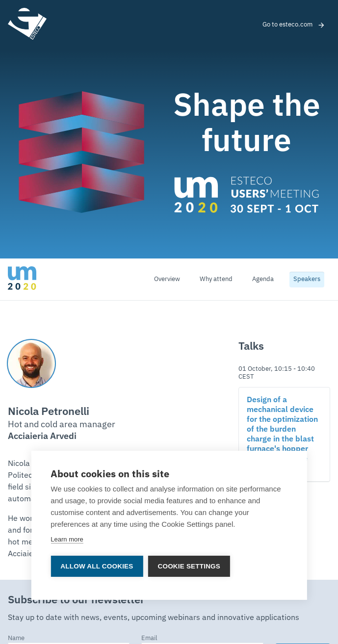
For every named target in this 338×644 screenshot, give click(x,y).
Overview (167, 279)
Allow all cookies (97, 566)
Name (16, 638)
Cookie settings (189, 566)
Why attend (216, 279)
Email (149, 638)
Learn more (67, 539)
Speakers (307, 279)
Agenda (263, 279)
